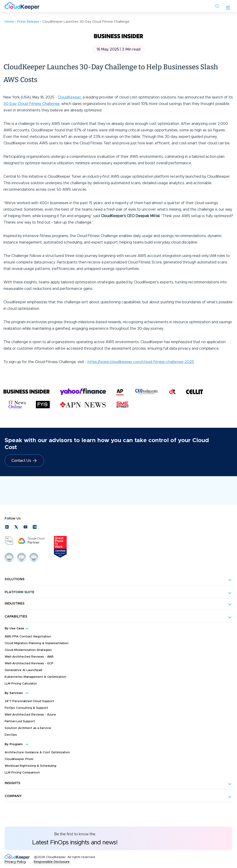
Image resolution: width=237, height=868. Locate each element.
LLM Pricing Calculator (21, 684)
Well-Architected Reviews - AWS (29, 657)
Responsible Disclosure (52, 862)
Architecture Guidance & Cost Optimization (37, 752)
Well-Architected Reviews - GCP (29, 664)
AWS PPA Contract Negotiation (28, 637)
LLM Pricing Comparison (22, 773)
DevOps (11, 735)
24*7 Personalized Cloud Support (29, 701)
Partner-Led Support (20, 721)
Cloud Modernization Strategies (28, 650)
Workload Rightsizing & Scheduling (30, 766)
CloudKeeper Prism (19, 759)
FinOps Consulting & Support (26, 708)
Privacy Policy (15, 862)
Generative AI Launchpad (23, 670)
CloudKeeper (69, 97)
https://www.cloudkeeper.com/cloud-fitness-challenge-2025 (141, 362)
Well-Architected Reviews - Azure (30, 715)
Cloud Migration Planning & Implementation (37, 643)
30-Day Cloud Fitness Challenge (32, 104)
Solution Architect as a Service (28, 728)
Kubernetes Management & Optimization (35, 677)
